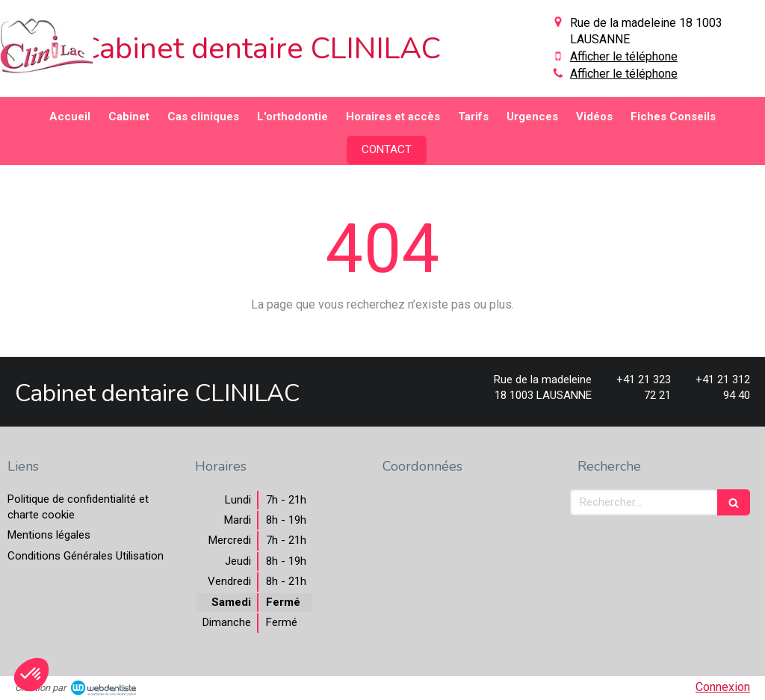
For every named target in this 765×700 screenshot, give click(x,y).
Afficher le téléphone (624, 56)
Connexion (723, 687)
